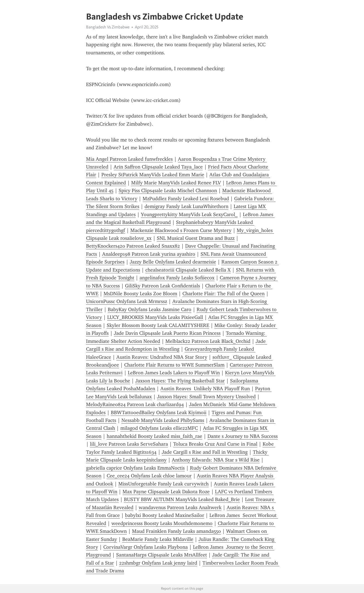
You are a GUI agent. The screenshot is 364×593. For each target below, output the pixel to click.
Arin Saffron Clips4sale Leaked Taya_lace (158, 167)
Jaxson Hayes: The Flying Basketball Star (180, 381)
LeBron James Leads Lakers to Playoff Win (174, 373)
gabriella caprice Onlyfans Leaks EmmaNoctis (135, 468)
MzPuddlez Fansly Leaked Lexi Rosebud (186, 199)
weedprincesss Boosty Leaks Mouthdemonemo (162, 523)
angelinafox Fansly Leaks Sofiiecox (177, 278)
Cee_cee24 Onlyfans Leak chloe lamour (149, 476)
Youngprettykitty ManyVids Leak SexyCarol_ (189, 214)
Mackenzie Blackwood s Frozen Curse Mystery (181, 230)
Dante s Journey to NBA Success (243, 436)
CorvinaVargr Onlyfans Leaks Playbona (146, 547)
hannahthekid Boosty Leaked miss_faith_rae (154, 436)
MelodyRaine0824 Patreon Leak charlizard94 (135, 404)
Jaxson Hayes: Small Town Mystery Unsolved (206, 397)
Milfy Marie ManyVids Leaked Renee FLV (176, 183)
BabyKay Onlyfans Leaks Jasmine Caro (150, 309)
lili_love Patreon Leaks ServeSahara (129, 444)
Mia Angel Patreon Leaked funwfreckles (129, 159)
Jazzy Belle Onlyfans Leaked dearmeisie (173, 262)
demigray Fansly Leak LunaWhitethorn (186, 206)
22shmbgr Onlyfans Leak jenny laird (158, 563)
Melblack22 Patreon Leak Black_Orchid (208, 341)
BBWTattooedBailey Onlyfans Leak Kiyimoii (159, 413)
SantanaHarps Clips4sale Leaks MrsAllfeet (162, 555)
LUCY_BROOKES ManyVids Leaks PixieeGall (155, 317)
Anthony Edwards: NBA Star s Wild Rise (216, 460)
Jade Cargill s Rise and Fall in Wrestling (205, 452)
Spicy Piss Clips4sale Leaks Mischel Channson (168, 191)
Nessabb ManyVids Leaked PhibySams (163, 420)
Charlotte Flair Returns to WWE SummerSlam (174, 365)
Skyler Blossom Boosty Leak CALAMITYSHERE (158, 325)
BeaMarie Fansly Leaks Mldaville (158, 539)
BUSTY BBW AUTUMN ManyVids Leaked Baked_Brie (182, 499)
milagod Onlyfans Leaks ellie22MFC (159, 428)
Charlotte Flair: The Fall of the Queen (223, 294)
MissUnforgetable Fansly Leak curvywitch (163, 484)
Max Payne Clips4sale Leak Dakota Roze (166, 492)
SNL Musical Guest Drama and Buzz (196, 238)
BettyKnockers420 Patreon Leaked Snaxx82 (133, 246)
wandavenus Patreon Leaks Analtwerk (180, 507)
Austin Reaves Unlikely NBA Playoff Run (205, 389)
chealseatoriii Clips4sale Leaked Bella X (188, 270)
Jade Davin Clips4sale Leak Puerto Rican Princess (167, 333)
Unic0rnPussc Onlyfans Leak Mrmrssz (127, 301)
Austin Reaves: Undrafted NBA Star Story (162, 357)
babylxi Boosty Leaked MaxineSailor (165, 515)
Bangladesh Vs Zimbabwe (108, 27)
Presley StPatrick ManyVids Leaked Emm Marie (153, 175)
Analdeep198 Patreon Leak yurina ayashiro (149, 254)
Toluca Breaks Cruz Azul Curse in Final (215, 444)
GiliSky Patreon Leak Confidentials (163, 286)
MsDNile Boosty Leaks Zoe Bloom (140, 294)
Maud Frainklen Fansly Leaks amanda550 (176, 531)
